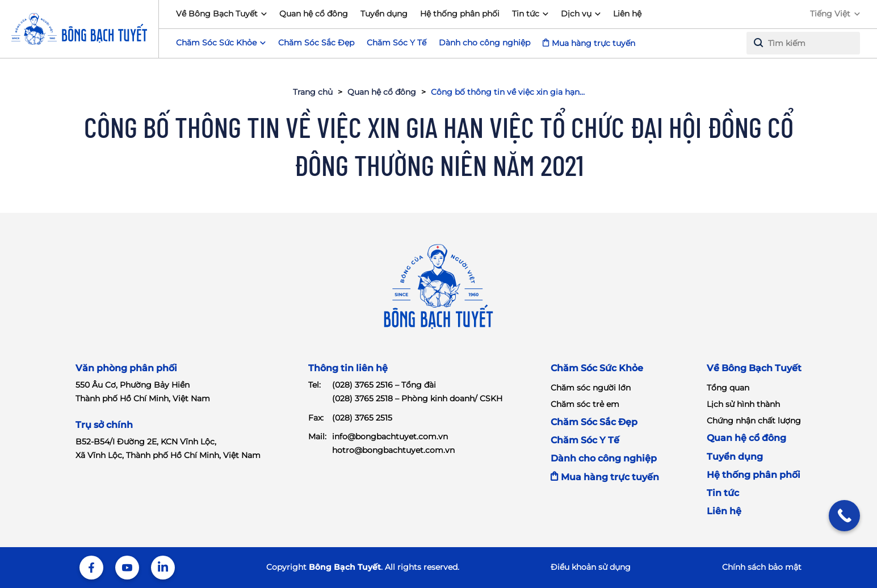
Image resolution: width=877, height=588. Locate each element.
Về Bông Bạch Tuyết (217, 14)
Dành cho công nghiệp (484, 43)
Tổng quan (728, 388)
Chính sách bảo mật (762, 567)
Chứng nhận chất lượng (754, 421)
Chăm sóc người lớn (591, 388)
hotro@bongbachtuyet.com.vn (393, 450)
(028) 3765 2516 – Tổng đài (384, 385)
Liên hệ (627, 14)
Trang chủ (313, 92)
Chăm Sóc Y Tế (396, 43)
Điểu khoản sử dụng (591, 567)
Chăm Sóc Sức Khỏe (597, 368)
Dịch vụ (576, 14)
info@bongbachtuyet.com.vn (390, 436)
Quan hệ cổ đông (314, 14)
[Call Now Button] (844, 516)
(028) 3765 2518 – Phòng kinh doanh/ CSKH (417, 398)
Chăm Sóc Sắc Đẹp (316, 43)
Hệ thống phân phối (460, 14)
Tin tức (526, 14)
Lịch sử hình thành (743, 404)
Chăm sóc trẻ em (585, 404)
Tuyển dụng (384, 14)
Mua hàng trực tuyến (593, 43)
